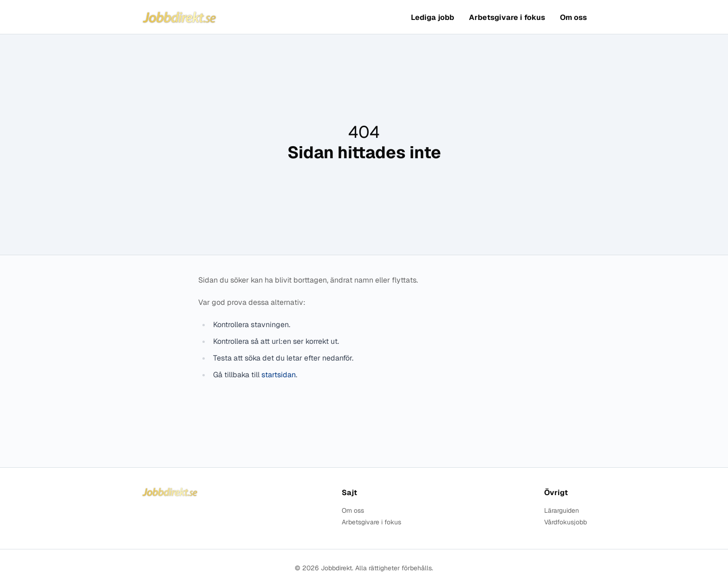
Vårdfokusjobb (565, 522)
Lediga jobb (432, 17)
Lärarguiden (562, 511)
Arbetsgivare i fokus (507, 17)
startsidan (279, 375)
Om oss (573, 17)
